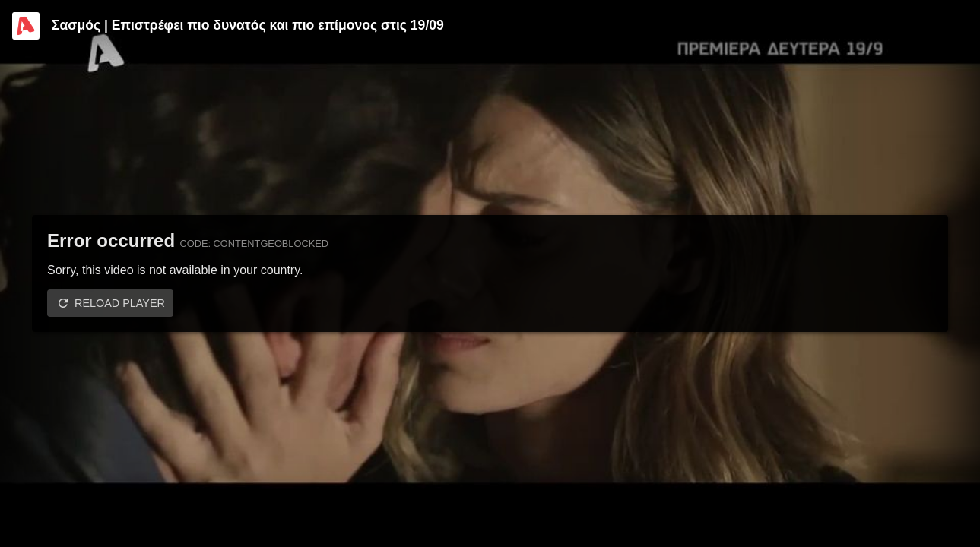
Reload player (120, 303)
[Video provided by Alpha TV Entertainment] (26, 26)
